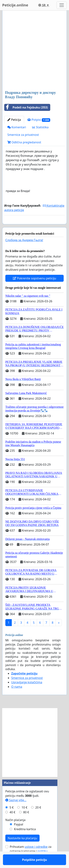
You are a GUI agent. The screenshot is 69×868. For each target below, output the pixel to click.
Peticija (14, 120)
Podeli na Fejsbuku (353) (26, 107)
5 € (12, 818)
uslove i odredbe (36, 857)
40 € (13, 823)
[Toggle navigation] (62, 5)
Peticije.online (15, 5)
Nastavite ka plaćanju (22, 849)
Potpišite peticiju (34, 226)
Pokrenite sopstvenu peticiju (34, 289)
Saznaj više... (16, 811)
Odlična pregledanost (24, 142)
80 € (26, 823)
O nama (17, 697)
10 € (24, 818)
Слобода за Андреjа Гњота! (24, 251)
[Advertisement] (34, 51)
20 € (38, 818)
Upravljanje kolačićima (27, 693)
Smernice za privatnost (23, 135)
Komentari (17, 127)
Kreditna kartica (25, 840)
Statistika (40, 127)
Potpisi (39, 120)
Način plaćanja (15, 831)
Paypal (19, 835)
